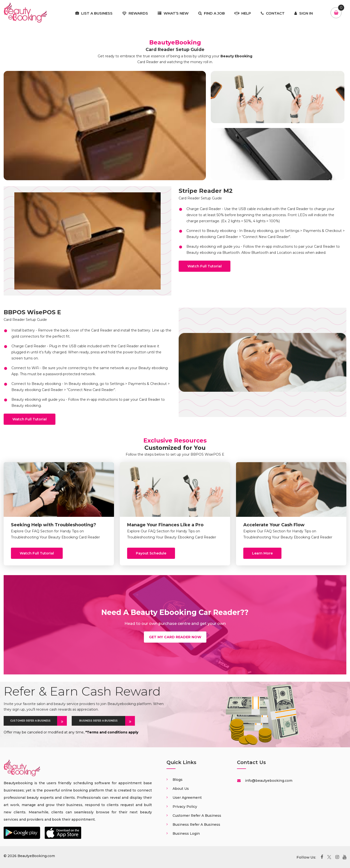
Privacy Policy (185, 807)
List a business (94, 13)
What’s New (173, 13)
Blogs (178, 780)
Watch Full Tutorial (205, 266)
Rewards (135, 13)
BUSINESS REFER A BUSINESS (102, 721)
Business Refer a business (196, 825)
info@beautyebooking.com (268, 781)
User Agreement (187, 798)
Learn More (262, 553)
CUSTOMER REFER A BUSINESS (34, 721)
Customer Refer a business (197, 816)
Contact (273, 13)
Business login (186, 834)
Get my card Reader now (175, 637)
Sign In (304, 13)
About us (181, 789)
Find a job (212, 13)
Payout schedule (151, 553)
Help (243, 13)
